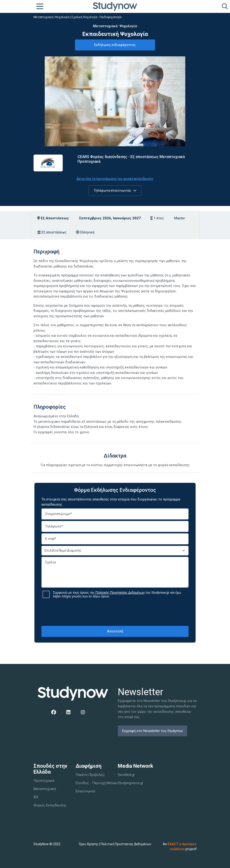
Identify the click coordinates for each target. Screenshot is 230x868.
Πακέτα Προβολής (90, 775)
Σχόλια (115, 572)
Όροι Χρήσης (89, 844)
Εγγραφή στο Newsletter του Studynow (152, 731)
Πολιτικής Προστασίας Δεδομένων (120, 593)
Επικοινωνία (85, 791)
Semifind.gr (126, 775)
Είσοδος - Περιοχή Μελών (97, 783)
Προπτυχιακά (44, 781)
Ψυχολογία (62, 17)
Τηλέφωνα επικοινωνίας (115, 190)
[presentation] (115, 612)
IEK (36, 797)
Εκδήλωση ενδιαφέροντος (115, 45)
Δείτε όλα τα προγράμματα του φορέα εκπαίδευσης (115, 179)
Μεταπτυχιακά (43, 17)
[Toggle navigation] (40, 6)
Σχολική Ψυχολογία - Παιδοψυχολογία (96, 17)
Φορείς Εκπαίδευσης (50, 805)
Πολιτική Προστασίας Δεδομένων (126, 844)
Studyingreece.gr (131, 783)
